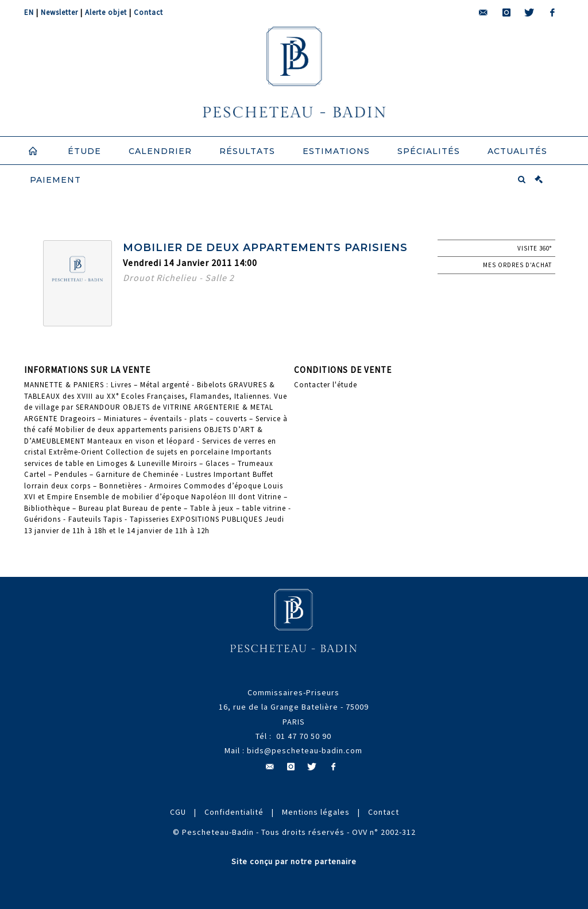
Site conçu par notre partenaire (294, 861)
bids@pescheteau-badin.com (305, 750)
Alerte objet (106, 12)
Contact (148, 12)
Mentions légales (316, 812)
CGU (178, 812)
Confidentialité (234, 812)
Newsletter (59, 12)
